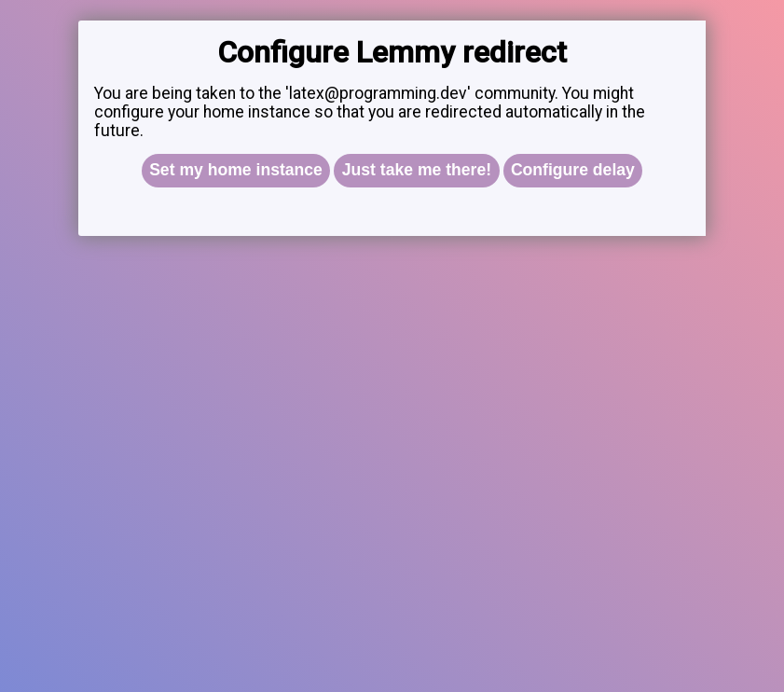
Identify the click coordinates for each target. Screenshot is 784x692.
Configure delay (573, 170)
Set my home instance (236, 170)
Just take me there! (417, 170)
